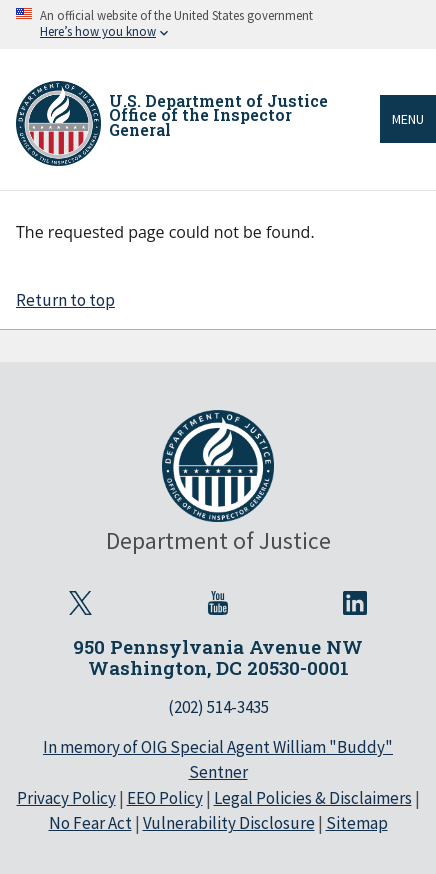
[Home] (58, 123)
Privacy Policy (66, 798)
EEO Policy (165, 798)
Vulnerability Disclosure (229, 823)
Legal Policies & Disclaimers (313, 798)
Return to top (65, 300)
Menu (408, 119)
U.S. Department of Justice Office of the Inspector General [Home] (218, 115)
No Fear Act (90, 823)
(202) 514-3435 (218, 707)
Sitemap (357, 823)
